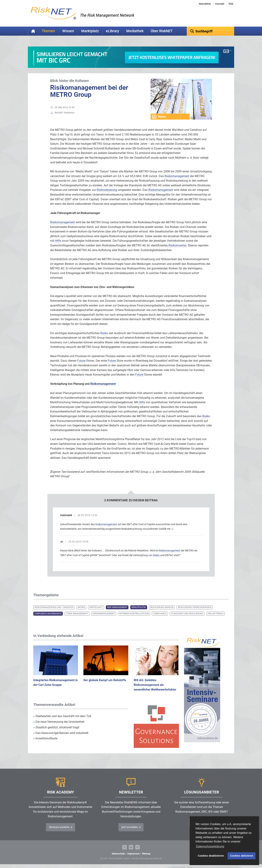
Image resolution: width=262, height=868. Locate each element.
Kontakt (220, 4)
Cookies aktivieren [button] (242, 856)
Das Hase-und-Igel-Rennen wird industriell (61, 733)
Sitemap (146, 854)
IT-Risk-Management (77, 614)
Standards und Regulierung (187, 614)
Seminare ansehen (59, 827)
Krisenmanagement (104, 614)
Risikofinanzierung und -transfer (54, 607)
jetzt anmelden (130, 827)
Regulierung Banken (162, 607)
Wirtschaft (96, 607)
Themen (48, 31)
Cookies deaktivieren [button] (211, 856)
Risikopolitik (139, 607)
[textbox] (211, 31)
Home (33, 31)
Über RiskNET (162, 31)
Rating (81, 607)
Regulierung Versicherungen (195, 607)
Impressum (133, 854)
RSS (231, 4)
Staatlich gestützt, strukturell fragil (56, 727)
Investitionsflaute (45, 738)
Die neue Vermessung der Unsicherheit (59, 722)
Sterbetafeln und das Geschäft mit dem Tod (62, 716)
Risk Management (117, 607)
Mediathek (135, 31)
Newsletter (205, 4)
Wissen (68, 31)
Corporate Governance (48, 614)
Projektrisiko (215, 614)
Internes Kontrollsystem (134, 614)
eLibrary (112, 31)
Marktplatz (90, 31)
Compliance (160, 614)
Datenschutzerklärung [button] (210, 846)
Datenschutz (118, 854)
